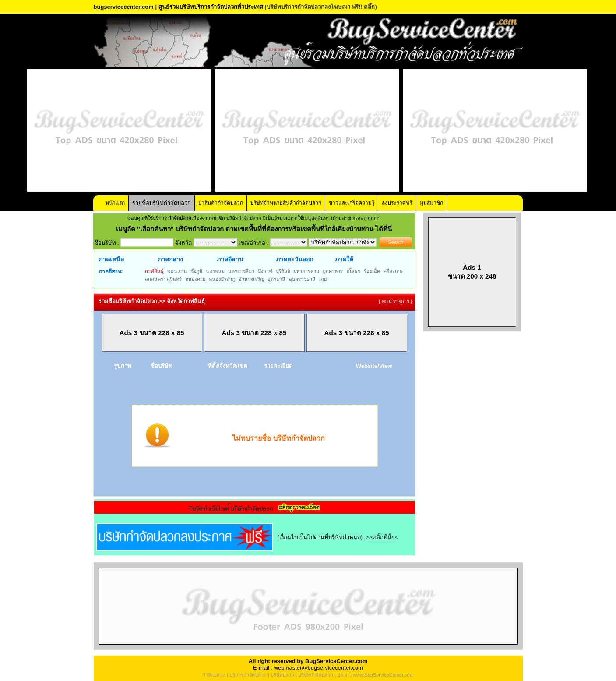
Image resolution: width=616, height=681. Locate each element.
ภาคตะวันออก (294, 259)
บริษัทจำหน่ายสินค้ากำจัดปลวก (286, 203)
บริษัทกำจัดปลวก (316, 675)
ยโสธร (353, 271)
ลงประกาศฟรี (397, 203)
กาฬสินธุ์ (154, 271)
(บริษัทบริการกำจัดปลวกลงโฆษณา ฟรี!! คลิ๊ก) (321, 7)
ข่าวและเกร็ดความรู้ (352, 203)
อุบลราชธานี (302, 279)
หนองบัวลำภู (222, 279)
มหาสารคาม (306, 271)
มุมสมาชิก (431, 203)
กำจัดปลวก (214, 675)
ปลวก (343, 675)
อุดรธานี (276, 279)
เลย (323, 279)
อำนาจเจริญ (251, 279)
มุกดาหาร (333, 271)
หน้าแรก (115, 203)
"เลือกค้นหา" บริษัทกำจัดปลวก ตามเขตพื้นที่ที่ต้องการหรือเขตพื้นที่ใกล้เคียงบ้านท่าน (256, 229)
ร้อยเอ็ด (372, 271)
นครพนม (215, 271)
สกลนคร (154, 279)
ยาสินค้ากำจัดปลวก (221, 203)
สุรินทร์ (174, 279)
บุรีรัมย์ (283, 271)
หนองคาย (195, 279)
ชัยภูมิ (196, 271)
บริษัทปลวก (282, 675)
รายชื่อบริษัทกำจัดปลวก (162, 203)
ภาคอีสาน (230, 259)
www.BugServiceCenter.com (383, 675)
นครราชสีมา (241, 271)
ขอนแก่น (177, 271)
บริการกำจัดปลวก (248, 675)
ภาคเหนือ (111, 259)
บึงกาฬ (265, 271)
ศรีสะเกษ (393, 271)
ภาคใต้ (344, 259)
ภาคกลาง (170, 259)
